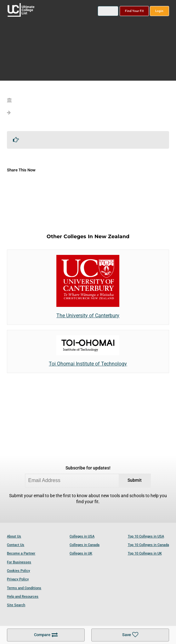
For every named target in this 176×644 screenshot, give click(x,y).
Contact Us (16, 545)
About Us (14, 536)
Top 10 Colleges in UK (145, 553)
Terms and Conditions (24, 588)
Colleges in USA (82, 536)
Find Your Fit (134, 11)
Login (159, 11)
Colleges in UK (81, 553)
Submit (135, 480)
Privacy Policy (18, 579)
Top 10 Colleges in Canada (148, 545)
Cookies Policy (18, 571)
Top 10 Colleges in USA (146, 536)
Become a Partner (21, 553)
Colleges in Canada (85, 545)
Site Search (16, 605)
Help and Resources (23, 597)
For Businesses (19, 562)
